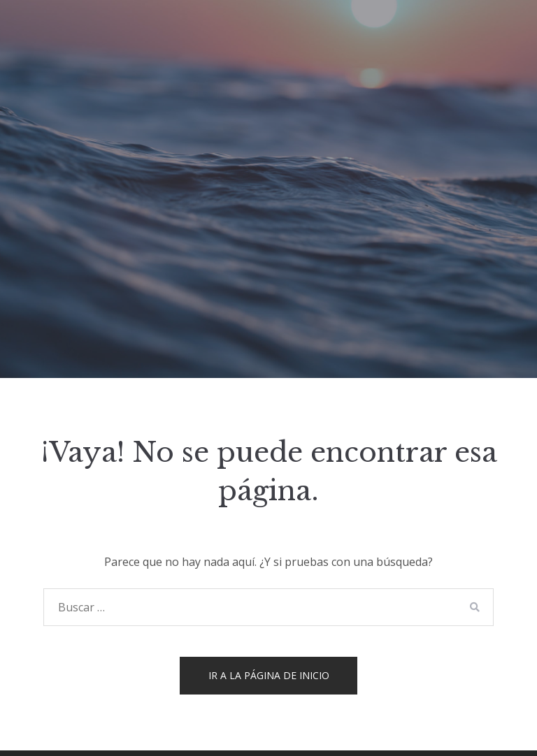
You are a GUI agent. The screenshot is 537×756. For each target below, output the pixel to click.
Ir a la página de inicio (269, 675)
